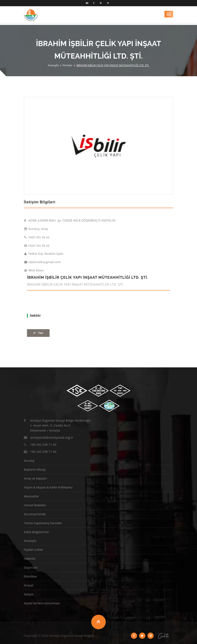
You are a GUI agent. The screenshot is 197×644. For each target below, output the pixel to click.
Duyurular (31, 567)
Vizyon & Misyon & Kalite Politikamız (48, 487)
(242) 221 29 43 (37, 237)
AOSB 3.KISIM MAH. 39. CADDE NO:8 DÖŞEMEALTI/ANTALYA (70, 221)
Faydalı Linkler (33, 550)
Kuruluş (29, 461)
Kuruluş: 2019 (36, 229)
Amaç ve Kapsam (35, 478)
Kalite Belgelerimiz (36, 532)
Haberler (30, 559)
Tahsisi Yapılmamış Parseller (43, 523)
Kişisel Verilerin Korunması (42, 603)
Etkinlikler (30, 576)
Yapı (38, 333)
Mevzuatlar (31, 496)
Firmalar (67, 65)
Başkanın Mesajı (35, 469)
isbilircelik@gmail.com (43, 262)
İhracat (29, 585)
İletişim (29, 594)
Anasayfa (53, 65)
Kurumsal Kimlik (35, 514)
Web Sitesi (34, 270)
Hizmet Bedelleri (35, 505)
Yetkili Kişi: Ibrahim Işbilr (44, 254)
